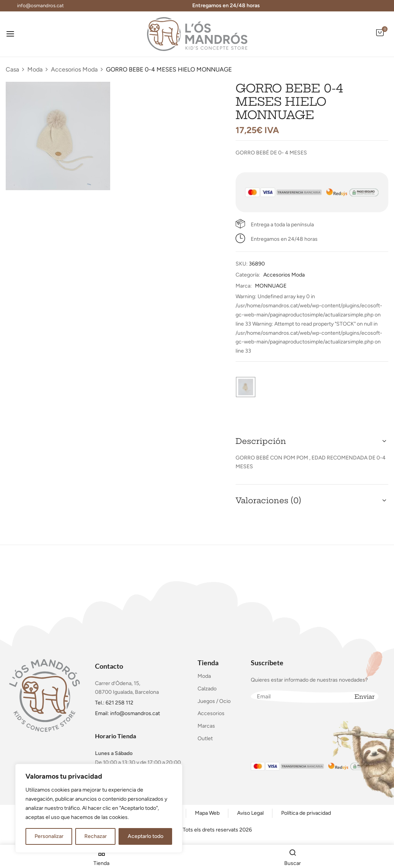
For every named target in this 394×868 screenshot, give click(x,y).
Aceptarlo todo (146, 836)
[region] (99, 808)
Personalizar (49, 836)
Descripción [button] (261, 441)
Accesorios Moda (74, 69)
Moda (35, 69)
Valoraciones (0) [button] (268, 500)
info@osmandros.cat (40, 6)
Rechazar (96, 836)
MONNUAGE (271, 286)
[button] (380, 37)
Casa (12, 69)
